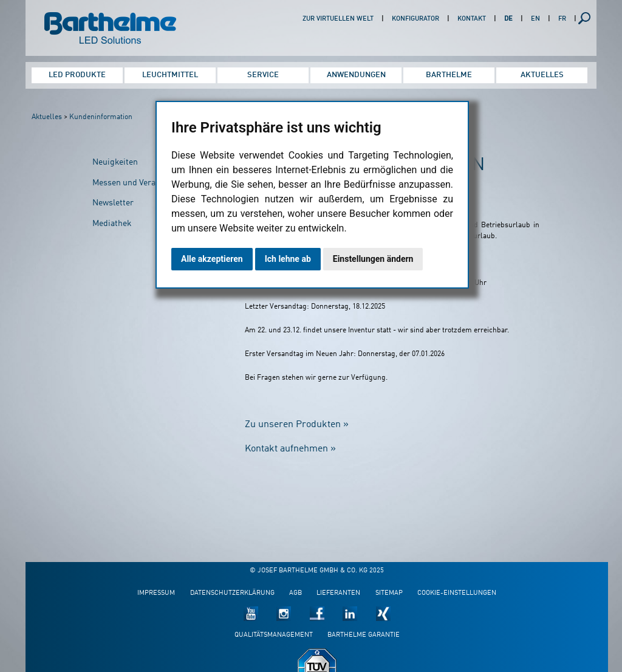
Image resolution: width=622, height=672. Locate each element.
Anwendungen (356, 75)
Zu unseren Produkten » (297, 425)
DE (508, 19)
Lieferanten (338, 593)
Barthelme (449, 75)
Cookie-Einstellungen (457, 593)
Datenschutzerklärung (232, 593)
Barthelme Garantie (364, 635)
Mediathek (112, 224)
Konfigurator (415, 19)
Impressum (156, 593)
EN (535, 19)
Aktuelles (542, 75)
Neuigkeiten (115, 162)
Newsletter (113, 203)
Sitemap (389, 593)
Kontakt (472, 19)
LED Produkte (77, 75)
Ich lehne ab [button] (288, 259)
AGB (296, 593)
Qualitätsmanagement (274, 635)
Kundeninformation (101, 117)
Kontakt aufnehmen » (290, 449)
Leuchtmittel (170, 75)
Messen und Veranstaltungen (147, 183)
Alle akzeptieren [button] (212, 259)
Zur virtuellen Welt (338, 19)
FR (562, 19)
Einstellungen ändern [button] (373, 259)
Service (263, 75)
